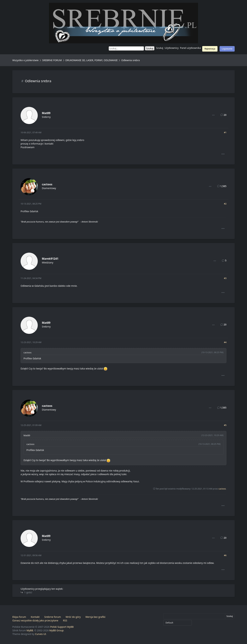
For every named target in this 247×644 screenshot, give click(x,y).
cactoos (47, 184)
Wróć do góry (73, 617)
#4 (225, 342)
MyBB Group (57, 630)
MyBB (30, 630)
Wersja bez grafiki (95, 617)
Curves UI (40, 634)
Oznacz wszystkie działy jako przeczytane (35, 620)
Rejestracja (210, 49)
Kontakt (35, 617)
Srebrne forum (52, 617)
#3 (225, 278)
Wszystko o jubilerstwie (25, 60)
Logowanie (227, 49)
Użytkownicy (172, 48)
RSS (65, 620)
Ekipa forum (19, 617)
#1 (225, 132)
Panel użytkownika (190, 48)
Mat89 (46, 113)
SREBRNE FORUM (52, 60)
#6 (225, 555)
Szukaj (160, 48)
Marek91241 (50, 259)
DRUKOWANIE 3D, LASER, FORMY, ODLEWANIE (91, 60)
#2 (225, 204)
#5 (225, 425)
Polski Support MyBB (62, 627)
